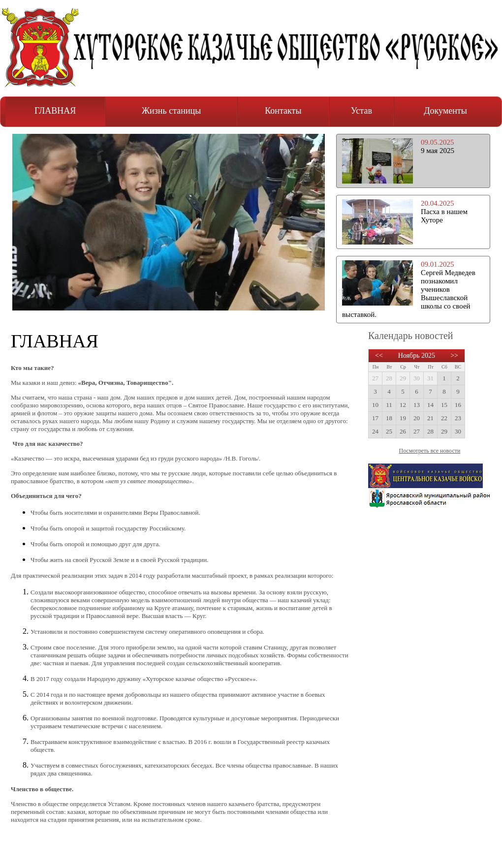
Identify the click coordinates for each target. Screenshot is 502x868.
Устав (361, 111)
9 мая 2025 (438, 151)
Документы (445, 111)
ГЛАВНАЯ (55, 111)
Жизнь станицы (171, 111)
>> (454, 356)
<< (379, 356)
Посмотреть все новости (430, 451)
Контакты (283, 111)
